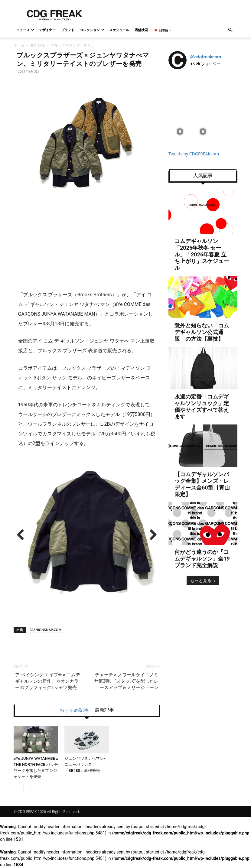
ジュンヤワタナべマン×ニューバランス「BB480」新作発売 (85, 764)
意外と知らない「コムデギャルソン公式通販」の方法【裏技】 (202, 332)
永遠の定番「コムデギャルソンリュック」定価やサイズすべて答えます (202, 406)
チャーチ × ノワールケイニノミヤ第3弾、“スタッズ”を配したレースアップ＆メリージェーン (126, 681)
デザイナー (47, 30)
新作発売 (37, 45)
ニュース (25, 30)
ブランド (68, 30)
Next (151, 535)
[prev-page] (17, 789)
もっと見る (203, 580)
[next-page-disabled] (27, 789)
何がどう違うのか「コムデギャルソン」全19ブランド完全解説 (202, 559)
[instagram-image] (180, 86)
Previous (23, 535)
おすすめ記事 (74, 710)
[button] (230, 30)
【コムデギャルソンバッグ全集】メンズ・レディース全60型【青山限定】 (202, 484)
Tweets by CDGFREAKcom (194, 154)
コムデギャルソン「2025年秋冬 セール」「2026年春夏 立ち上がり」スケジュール (202, 254)
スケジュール (119, 30)
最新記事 (104, 710)
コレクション (92, 30)
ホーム (19, 45)
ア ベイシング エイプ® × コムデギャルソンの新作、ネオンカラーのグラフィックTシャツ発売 (48, 681)
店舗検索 (141, 30)
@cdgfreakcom (206, 57)
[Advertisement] (87, 239)
